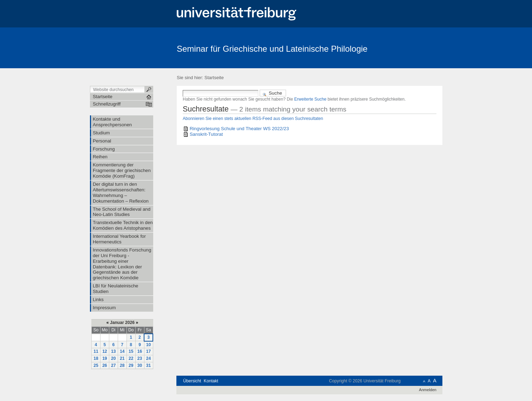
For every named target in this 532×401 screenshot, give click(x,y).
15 (131, 351)
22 (131, 358)
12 (105, 351)
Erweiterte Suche (310, 99)
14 (122, 351)
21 (122, 358)
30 (140, 365)
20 (113, 358)
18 (96, 358)
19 (105, 358)
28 (122, 365)
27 (113, 365)
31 (149, 365)
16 (140, 351)
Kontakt (211, 381)
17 (149, 351)
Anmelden (428, 390)
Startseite (214, 78)
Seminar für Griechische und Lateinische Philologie (272, 49)
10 (149, 345)
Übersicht (192, 381)
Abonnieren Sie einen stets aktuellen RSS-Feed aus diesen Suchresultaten (253, 119)
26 (105, 365)
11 (96, 351)
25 (96, 365)
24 (149, 358)
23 (140, 358)
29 (131, 365)
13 (113, 351)
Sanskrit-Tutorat (206, 134)
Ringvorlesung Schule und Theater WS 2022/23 (239, 129)
